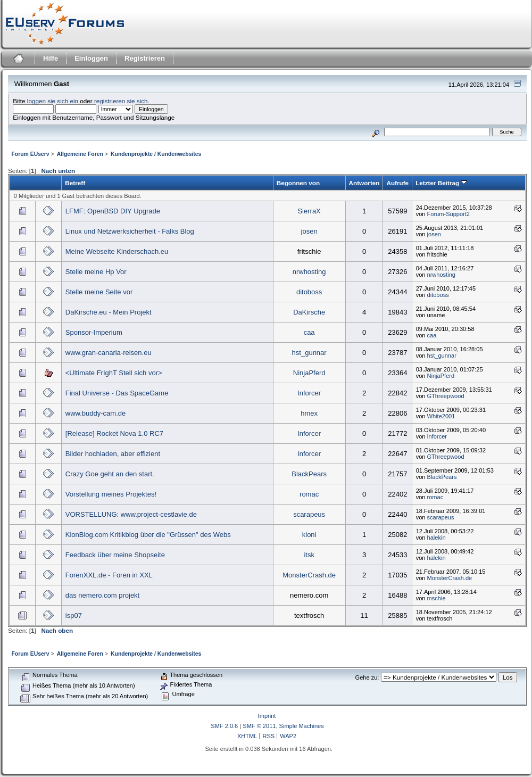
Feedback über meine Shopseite (115, 555)
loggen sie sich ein (53, 101)
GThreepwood (446, 396)
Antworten (364, 183)
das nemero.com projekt (102, 595)
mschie (437, 598)
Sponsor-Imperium (94, 332)
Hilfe (51, 58)
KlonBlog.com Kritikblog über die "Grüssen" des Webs (148, 535)
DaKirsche (309, 312)
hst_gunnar (309, 353)
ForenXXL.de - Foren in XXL (109, 575)
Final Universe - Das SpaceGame (117, 393)
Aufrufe (397, 183)
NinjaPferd (309, 373)
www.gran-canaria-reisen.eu (109, 353)
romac (309, 494)
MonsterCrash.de (309, 575)
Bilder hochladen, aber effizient (113, 454)
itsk (309, 555)
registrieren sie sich (121, 101)
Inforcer (309, 393)
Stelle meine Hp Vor (96, 272)
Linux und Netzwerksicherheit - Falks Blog (130, 231)
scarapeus (309, 514)
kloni (309, 535)
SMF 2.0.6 (224, 726)
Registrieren (145, 58)
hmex (309, 413)
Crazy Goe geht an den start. (110, 474)
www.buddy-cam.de (95, 413)
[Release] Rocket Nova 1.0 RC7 (114, 433)
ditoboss (309, 292)
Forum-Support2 (448, 214)
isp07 (74, 615)
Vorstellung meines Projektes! (111, 494)
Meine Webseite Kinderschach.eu (117, 251)
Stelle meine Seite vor (99, 292)
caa (309, 332)
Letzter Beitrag (441, 183)
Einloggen (91, 58)
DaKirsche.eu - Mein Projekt (109, 312)
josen (309, 231)
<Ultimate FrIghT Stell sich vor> (114, 373)
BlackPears (309, 474)
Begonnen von (298, 183)
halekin (437, 538)
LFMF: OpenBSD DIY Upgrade (113, 211)
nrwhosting (309, 272)
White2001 (441, 416)
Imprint (267, 716)
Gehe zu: (367, 677)
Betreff (75, 183)
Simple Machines (302, 726)
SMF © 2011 (259, 726)
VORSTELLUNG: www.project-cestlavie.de (131, 514)
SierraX (309, 211)
